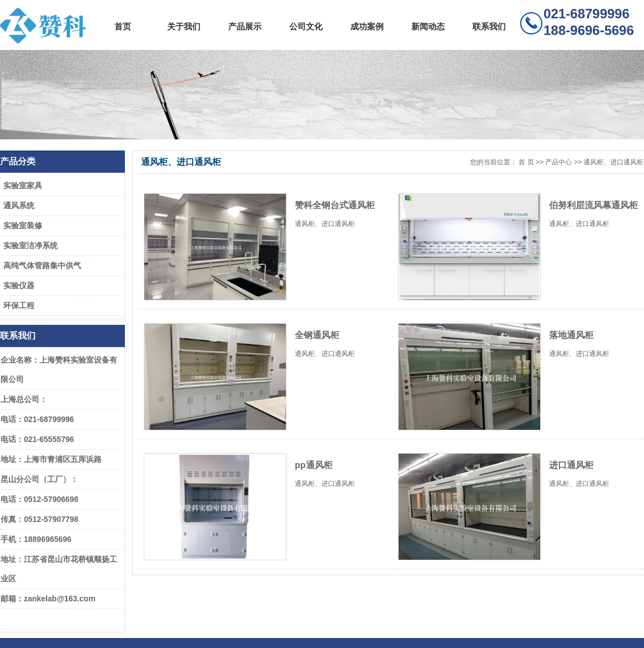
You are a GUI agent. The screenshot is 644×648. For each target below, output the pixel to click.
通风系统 (19, 205)
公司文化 (306, 26)
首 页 (526, 162)
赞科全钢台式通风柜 (335, 205)
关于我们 (184, 26)
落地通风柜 (571, 335)
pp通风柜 (314, 465)
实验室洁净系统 (31, 245)
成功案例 (367, 26)
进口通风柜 (571, 465)
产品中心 (559, 162)
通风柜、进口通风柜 (613, 162)
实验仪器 (19, 285)
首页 (123, 26)
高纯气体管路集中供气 (42, 265)
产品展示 (245, 26)
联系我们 (489, 26)
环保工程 (19, 305)
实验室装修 (23, 225)
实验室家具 (23, 185)
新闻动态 (428, 26)
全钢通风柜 (317, 335)
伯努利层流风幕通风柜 (593, 205)
